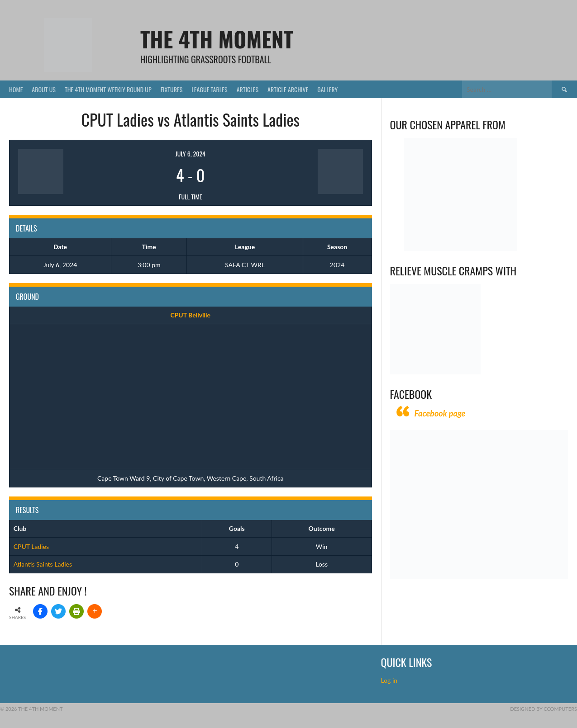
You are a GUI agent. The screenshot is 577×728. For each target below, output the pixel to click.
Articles (248, 89)
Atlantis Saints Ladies (43, 564)
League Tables (209, 89)
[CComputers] (479, 576)
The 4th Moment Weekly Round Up (108, 89)
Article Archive (288, 89)
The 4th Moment (217, 39)
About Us (44, 89)
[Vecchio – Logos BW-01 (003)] (460, 248)
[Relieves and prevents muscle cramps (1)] (435, 372)
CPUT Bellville (190, 315)
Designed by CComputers (544, 709)
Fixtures (172, 89)
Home (16, 89)
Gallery (327, 89)
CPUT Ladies (31, 546)
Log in (390, 680)
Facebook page (440, 413)
